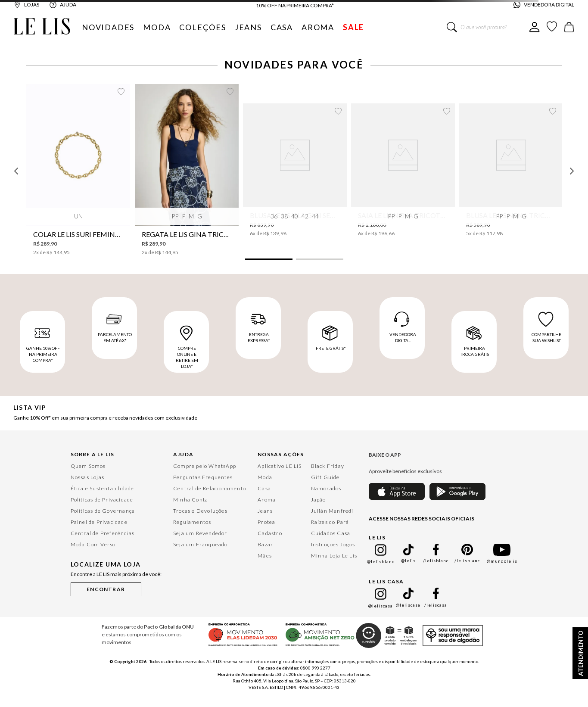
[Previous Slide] (16, 171)
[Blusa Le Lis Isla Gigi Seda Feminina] (295, 170)
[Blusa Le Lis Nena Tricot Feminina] (511, 170)
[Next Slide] (572, 171)
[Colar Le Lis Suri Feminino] (78, 170)
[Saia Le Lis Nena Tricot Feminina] (403, 170)
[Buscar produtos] (452, 27)
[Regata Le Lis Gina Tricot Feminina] (187, 170)
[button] (269, 259)
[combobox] (488, 27)
